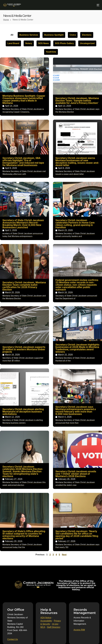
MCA (43, 627)
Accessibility (46, 621)
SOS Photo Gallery (64, 43)
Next (64, 555)
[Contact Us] (13, 639)
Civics (73, 35)
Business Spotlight (54, 35)
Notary (29, 43)
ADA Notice (46, 618)
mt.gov (55, 624)
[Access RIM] (79, 630)
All (12, 35)
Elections (87, 35)
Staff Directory (54, 627)
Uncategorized (87, 43)
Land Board (13, 43)
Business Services (29, 35)
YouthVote (51, 52)
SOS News (44, 43)
